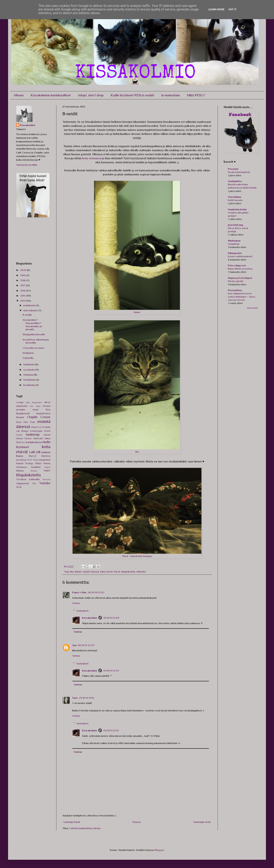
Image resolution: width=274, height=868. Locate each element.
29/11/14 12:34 (111, 671)
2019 (23, 275)
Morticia (46, 456)
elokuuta (29, 375)
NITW (30, 460)
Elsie (33, 422)
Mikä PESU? (196, 95)
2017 (23, 285)
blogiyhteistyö (43, 413)
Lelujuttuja (234, 244)
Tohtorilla (28, 358)
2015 (23, 296)
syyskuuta (29, 370)
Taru (75, 698)
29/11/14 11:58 (86, 698)
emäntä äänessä (91, 572)
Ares (31, 406)
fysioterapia (36, 431)
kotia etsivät (106, 572)
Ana (74, 645)
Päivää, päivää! (236, 281)
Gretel (47, 431)
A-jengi (20, 402)
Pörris (47, 463)
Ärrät (19, 487)
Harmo (20, 438)
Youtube (45, 483)
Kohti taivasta (235, 200)
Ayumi (35, 410)
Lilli (38, 452)
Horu (19, 442)
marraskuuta (31, 310)
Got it (232, 9)
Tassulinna (234, 197)
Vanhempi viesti (202, 822)
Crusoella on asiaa (33, 348)
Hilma (47, 438)
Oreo (35, 460)
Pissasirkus (235, 290)
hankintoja (33, 435)
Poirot (117, 572)
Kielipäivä (28, 353)
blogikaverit (23, 413)
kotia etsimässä (92, 158)
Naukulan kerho (237, 209)
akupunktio (37, 402)
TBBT (47, 471)
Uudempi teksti (72, 822)
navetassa (21, 460)
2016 (23, 291)
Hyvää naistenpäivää (239, 172)
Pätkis (38, 463)
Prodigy (29, 463)
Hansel (47, 435)
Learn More (216, 9)
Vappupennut (23, 483)
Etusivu (137, 822)
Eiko (26, 422)
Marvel (32, 456)
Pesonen (233, 169)
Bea (72, 572)
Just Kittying (236, 225)
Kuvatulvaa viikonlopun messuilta (36, 341)
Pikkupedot (235, 253)
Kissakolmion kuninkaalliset (51, 95)
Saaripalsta (235, 181)
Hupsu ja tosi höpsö (240, 278)
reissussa (21, 467)
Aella (28, 402)
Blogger (159, 850)
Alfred (47, 402)
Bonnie (78, 572)
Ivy (23, 442)
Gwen (19, 435)
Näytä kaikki (252, 308)
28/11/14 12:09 (111, 618)
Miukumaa (234, 241)
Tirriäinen (21, 479)
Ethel (34, 427)
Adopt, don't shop (91, 95)
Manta (20, 456)
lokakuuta (29, 364)
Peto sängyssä (237, 265)
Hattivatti (38, 438)
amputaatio (22, 406)
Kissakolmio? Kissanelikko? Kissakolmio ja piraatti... (32, 325)
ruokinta (36, 467)
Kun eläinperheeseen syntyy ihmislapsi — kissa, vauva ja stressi (242, 297)
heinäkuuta (30, 380)
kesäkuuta (29, 385)
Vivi (34, 483)
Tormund (46, 479)
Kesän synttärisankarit (240, 256)
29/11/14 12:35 (111, 730)
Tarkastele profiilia (27, 165)
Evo (39, 427)
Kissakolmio (90, 618)
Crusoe (45, 417)
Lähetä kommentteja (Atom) (85, 828)
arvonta (21, 410)
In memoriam (171, 95)
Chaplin (32, 417)
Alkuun (19, 95)
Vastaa (76, 603)
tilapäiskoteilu (128, 572)
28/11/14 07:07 (96, 592)
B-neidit (27, 315)
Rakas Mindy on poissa (240, 269)
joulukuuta (30, 305)
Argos (38, 406)
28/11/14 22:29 (86, 645)
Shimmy (20, 471)
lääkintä (46, 452)
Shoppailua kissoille (34, 334)
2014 (23, 301)
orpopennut (45, 460)
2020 (23, 270)
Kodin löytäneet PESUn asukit (132, 95)
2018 (23, 280)
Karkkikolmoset (34, 442)
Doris (19, 422)
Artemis (46, 406)
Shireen (34, 471)
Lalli (32, 452)
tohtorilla (141, 572)
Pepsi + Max (79, 592)
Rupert (47, 467)
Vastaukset (82, 611)
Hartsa (28, 438)
